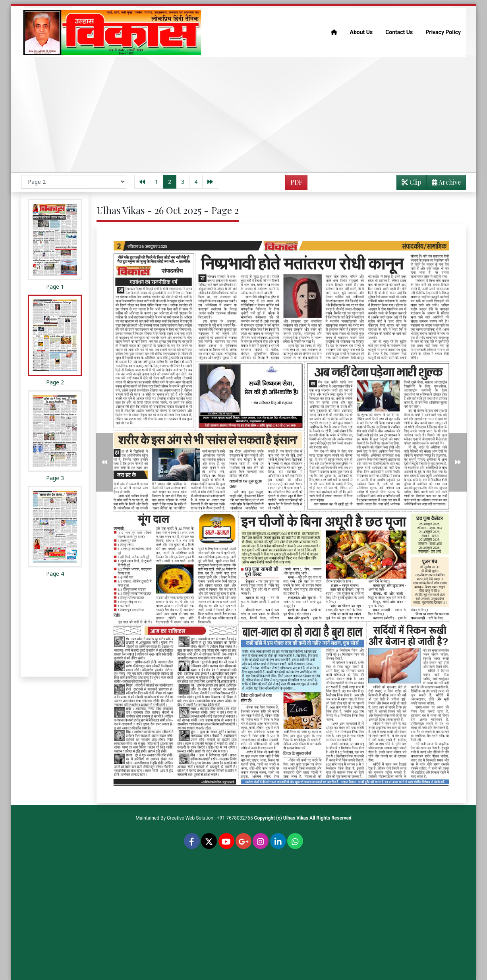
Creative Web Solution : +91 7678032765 (210, 818)
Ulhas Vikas (296, 818)
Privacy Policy (443, 32)
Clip (412, 182)
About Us (361, 32)
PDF (296, 182)
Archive (444, 184)
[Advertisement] (244, 115)
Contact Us (399, 32)
